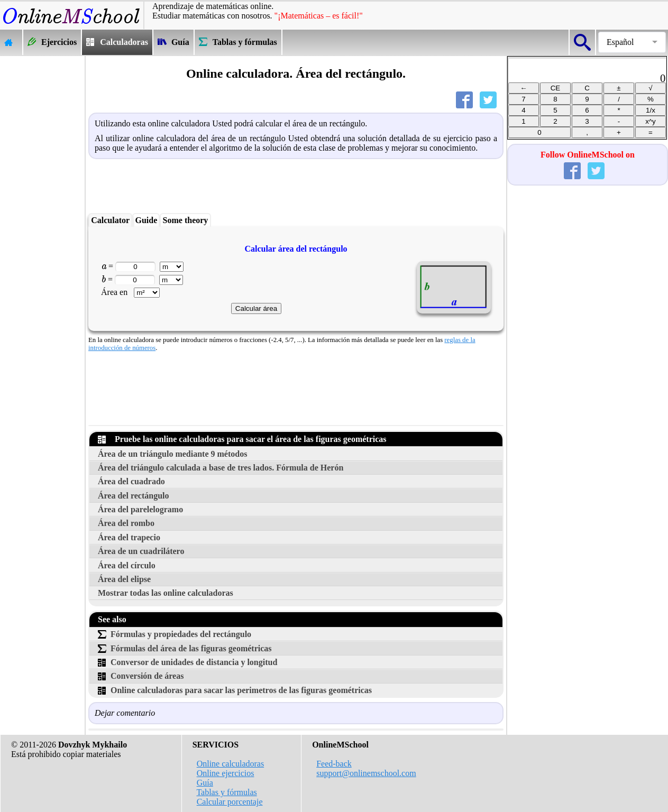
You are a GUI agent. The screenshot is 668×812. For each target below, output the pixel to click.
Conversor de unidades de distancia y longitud (187, 662)
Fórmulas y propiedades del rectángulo (175, 634)
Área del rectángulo (134, 496)
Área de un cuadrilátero (141, 551)
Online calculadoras (231, 764)
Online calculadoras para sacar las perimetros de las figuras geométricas (235, 690)
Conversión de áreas (141, 676)
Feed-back (334, 764)
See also (112, 619)
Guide (146, 220)
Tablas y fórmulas (226, 792)
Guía (205, 783)
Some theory (186, 220)
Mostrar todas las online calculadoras (166, 593)
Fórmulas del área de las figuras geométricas (185, 648)
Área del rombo (126, 523)
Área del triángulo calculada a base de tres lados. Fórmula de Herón (221, 468)
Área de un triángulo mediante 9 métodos (172, 454)
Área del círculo (127, 565)
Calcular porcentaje (230, 802)
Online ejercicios (226, 773)
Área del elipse (124, 579)
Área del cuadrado (131, 481)
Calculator (110, 220)
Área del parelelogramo (140, 509)
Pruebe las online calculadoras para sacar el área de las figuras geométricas (242, 439)
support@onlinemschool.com (366, 773)
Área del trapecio (129, 537)
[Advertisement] (42, 215)
